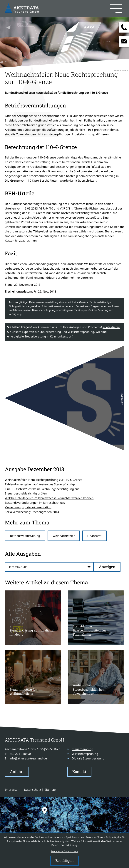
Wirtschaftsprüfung (85, 754)
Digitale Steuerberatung (88, 758)
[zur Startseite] (22, 9)
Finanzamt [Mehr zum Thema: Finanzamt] (94, 536)
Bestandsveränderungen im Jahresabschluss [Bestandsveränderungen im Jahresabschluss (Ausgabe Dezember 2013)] (35, 503)
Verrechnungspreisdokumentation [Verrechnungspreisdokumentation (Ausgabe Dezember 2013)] (28, 507)
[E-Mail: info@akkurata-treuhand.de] (124, 41)
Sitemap (50, 790)
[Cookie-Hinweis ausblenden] (64, 861)
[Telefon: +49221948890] (20, 754)
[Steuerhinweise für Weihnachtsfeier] (33, 677)
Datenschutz (32, 790)
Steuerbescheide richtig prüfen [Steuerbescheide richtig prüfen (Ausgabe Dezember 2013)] (26, 493)
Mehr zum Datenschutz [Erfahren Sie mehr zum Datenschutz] (64, 851)
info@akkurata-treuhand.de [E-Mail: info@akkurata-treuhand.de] (28, 758)
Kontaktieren (111, 327)
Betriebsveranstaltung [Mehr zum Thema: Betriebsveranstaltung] (25, 536)
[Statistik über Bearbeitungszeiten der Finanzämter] (96, 618)
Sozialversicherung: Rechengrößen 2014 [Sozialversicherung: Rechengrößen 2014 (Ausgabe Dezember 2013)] (32, 512)
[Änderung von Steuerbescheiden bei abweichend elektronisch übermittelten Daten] (96, 677)
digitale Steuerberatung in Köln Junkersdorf (43, 336)
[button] (82, 9)
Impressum (12, 790)
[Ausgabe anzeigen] (107, 567)
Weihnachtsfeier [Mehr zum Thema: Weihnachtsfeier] (64, 536)
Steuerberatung (83, 749)
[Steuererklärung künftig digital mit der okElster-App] (33, 618)
